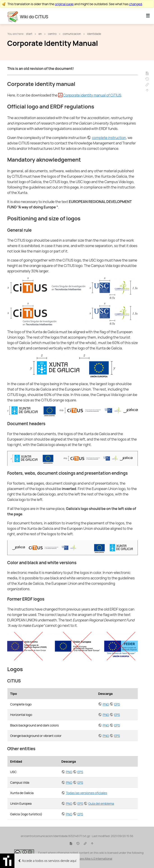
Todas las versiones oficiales (86, 793)
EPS (117, 704)
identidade (94, 34)
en (40, 34)
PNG (106, 704)
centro (52, 34)
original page (64, 4)
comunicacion (72, 34)
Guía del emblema (101, 803)
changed (135, 4)
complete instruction (109, 138)
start (29, 34)
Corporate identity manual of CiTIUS (92, 95)
